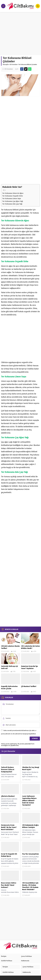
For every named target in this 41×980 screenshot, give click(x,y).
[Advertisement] (20, 34)
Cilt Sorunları (13, 65)
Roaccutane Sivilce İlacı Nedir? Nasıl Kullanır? (9, 885)
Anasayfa (6, 65)
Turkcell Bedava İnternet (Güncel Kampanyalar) (8, 769)
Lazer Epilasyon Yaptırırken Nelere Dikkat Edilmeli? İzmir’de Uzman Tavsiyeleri (29, 801)
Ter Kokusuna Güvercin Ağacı (13, 193)
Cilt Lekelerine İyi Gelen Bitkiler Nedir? (30, 647)
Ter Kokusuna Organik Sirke (13, 196)
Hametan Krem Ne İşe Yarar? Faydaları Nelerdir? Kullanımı (29, 668)
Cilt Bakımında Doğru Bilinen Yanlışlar (30, 826)
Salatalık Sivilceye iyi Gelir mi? (9, 667)
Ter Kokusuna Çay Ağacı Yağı (13, 201)
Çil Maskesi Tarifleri (29, 686)
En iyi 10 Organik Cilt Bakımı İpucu (9, 855)
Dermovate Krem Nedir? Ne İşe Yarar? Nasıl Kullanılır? (9, 827)
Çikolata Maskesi (8, 796)
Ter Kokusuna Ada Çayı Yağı (12, 204)
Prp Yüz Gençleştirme (31, 854)
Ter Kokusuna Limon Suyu (12, 199)
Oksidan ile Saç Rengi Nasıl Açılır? (31, 768)
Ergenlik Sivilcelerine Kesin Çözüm (9, 687)
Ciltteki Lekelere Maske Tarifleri (10, 647)
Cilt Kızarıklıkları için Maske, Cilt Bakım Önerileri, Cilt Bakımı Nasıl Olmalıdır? (30, 886)
